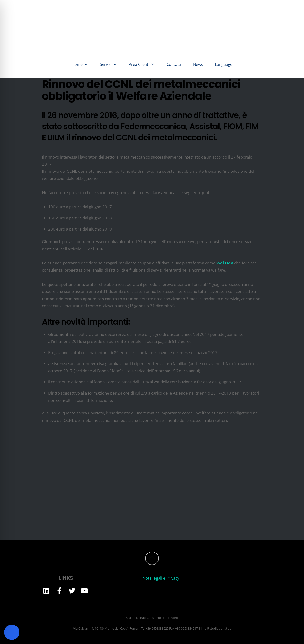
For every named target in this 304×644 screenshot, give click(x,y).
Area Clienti (142, 64)
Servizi (108, 64)
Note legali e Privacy (161, 578)
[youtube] (84, 590)
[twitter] (72, 590)
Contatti (174, 64)
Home (80, 64)
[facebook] (59, 590)
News (198, 64)
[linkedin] (47, 590)
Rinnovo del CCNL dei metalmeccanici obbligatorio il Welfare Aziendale (141, 90)
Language (224, 64)
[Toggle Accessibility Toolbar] (12, 632)
